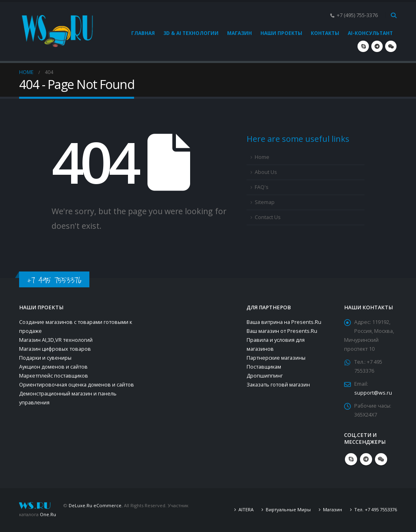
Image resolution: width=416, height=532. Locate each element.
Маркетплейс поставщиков (54, 376)
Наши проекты (281, 33)
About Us (266, 172)
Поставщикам (264, 367)
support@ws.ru (373, 393)
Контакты (325, 33)
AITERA (246, 509)
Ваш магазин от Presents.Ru (282, 331)
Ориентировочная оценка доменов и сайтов (77, 385)
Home (262, 157)
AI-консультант (370, 33)
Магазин (239, 33)
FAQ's (262, 187)
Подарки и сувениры (45, 358)
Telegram (366, 459)
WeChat (381, 459)
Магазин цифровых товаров (55, 349)
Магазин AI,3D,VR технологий (56, 340)
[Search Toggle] (393, 15)
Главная (143, 33)
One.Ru (48, 514)
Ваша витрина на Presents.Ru (284, 322)
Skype (351, 459)
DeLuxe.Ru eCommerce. (96, 505)
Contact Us (268, 217)
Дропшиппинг (265, 376)
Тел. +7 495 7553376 (376, 509)
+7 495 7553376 (54, 280)
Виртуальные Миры (288, 509)
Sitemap (265, 202)
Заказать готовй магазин (278, 385)
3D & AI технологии (191, 33)
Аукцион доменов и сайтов (53, 367)
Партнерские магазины (276, 358)
